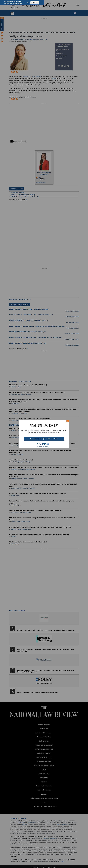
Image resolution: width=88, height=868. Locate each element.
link (45, 444)
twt (40, 444)
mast (43, 444)
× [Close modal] (68, 421)
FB (37, 444)
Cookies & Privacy (43, 447)
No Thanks (35, 3)
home (48, 444)
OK (28, 3)
